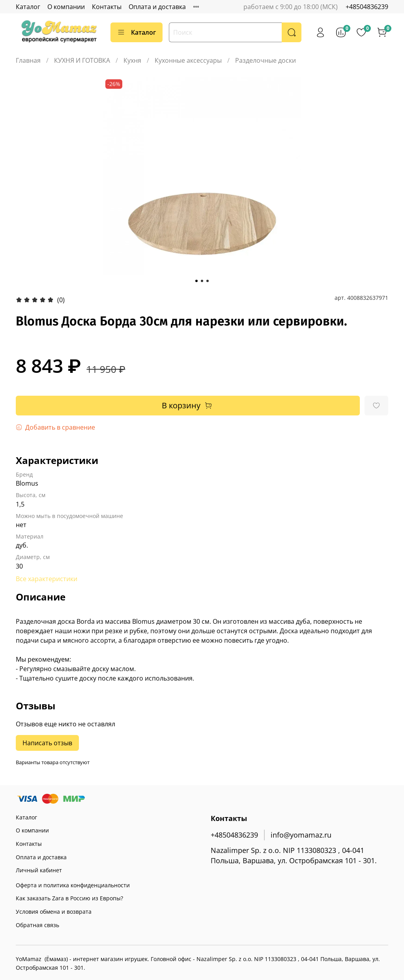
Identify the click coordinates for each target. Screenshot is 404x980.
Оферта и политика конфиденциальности (73, 885)
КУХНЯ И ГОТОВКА (82, 60)
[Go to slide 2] (202, 281)
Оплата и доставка (157, 7)
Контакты (107, 7)
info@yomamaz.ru (301, 835)
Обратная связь (37, 925)
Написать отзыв (47, 743)
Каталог (28, 7)
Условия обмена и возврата (54, 912)
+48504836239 (367, 7)
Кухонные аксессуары (188, 60)
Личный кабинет (39, 870)
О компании (66, 7)
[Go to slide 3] (208, 281)
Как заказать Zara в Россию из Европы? (69, 898)
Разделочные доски (266, 60)
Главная (28, 60)
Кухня (132, 60)
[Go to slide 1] (196, 281)
